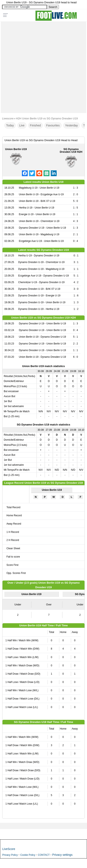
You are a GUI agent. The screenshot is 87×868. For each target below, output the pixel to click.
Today (10, 125)
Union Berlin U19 (16, 149)
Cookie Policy (28, 855)
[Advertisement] (43, 66)
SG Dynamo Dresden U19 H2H (71, 150)
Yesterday (72, 125)
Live (22, 125)
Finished (35, 125)
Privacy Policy (10, 855)
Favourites (53, 125)
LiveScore (9, 849)
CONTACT (44, 855)
